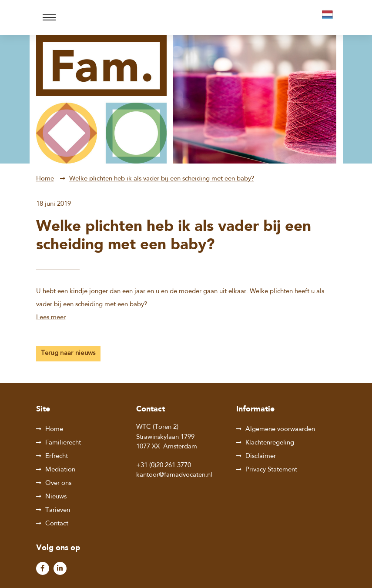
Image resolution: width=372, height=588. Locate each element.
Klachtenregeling (270, 443)
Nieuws (56, 497)
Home (45, 179)
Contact (57, 524)
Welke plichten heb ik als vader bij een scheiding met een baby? (162, 179)
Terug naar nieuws (68, 353)
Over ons (58, 483)
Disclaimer (261, 456)
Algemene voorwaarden (280, 429)
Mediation (60, 470)
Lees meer (51, 318)
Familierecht (63, 443)
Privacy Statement (271, 470)
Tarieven (58, 510)
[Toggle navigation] (49, 18)
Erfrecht (57, 456)
